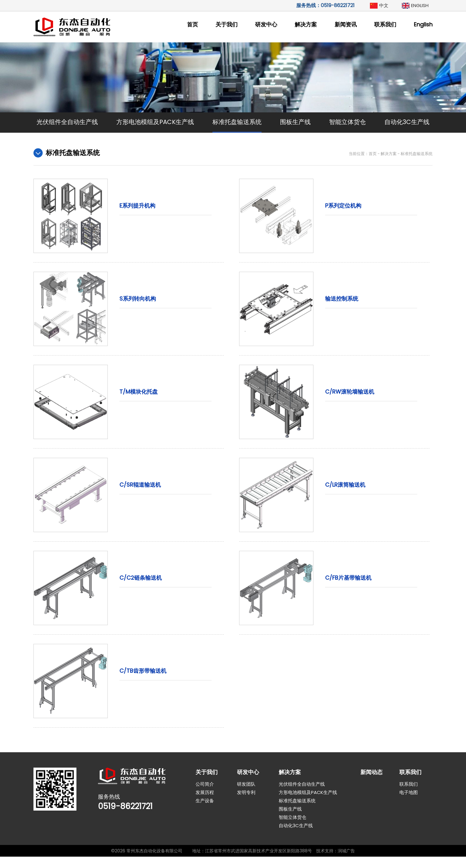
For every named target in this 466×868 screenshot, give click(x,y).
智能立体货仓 (348, 122)
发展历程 (205, 804)
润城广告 (346, 862)
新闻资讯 (346, 24)
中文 (384, 5)
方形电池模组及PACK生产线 (155, 122)
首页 (192, 24)
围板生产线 (295, 122)
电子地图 (409, 804)
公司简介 (205, 795)
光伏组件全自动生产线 (67, 122)
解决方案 (306, 24)
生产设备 (205, 812)
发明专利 (246, 804)
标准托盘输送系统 (237, 122)
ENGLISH (420, 5)
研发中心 (266, 24)
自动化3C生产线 (407, 122)
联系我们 (385, 24)
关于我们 (227, 24)
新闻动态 (371, 783)
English (423, 24)
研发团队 (246, 795)
